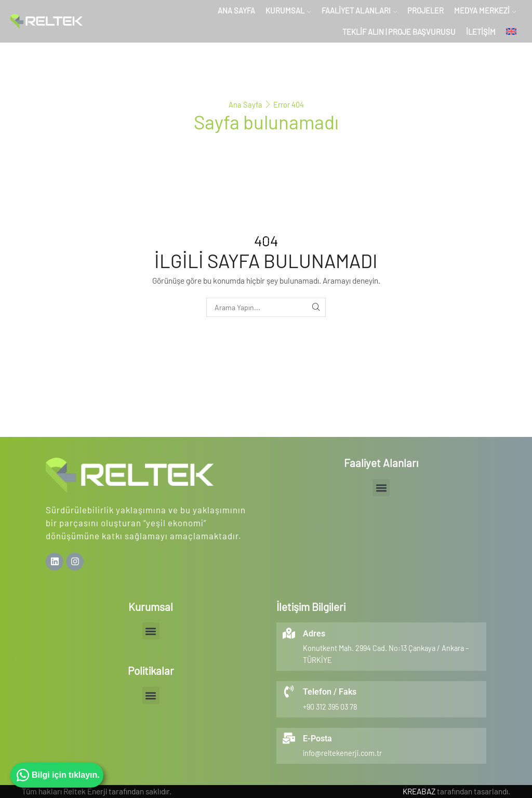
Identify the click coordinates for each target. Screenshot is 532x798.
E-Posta (317, 739)
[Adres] (289, 633)
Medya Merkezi (485, 10)
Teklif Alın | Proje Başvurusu (399, 32)
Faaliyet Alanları (359, 10)
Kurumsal (288, 10)
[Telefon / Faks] (289, 691)
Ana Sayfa (236, 10)
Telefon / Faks (330, 692)
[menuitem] (511, 32)
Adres (314, 634)
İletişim (481, 32)
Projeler (425, 10)
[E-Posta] (289, 738)
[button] (381, 488)
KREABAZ (419, 791)
